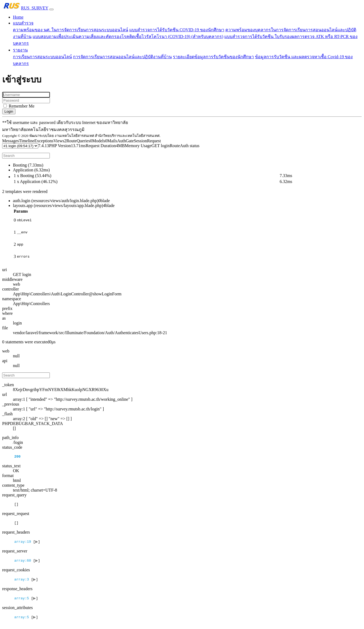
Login (11, 111)
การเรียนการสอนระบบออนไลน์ (42, 57)
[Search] (26, 156)
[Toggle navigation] (51, 9)
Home (18, 17)
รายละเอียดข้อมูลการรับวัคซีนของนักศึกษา (213, 57)
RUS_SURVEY (25, 8)
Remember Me (23, 106)
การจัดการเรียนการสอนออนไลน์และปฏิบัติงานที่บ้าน (122, 57)
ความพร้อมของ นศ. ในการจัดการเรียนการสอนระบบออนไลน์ (71, 30)
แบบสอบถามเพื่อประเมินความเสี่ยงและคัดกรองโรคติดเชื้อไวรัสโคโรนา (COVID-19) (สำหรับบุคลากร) (128, 37)
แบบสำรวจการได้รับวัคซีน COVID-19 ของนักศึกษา (177, 30)
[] (28, 548)
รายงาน (20, 50)
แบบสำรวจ (23, 23)
